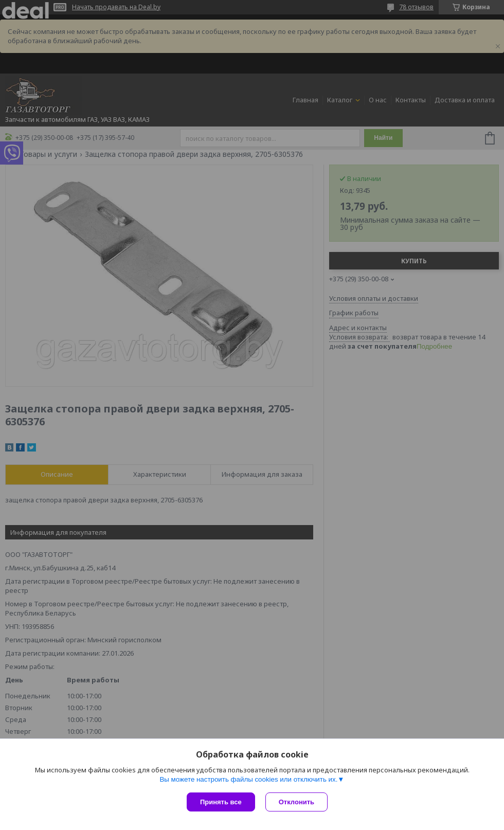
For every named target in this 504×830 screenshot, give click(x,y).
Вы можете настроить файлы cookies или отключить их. (248, 779)
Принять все (221, 802)
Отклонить (296, 802)
